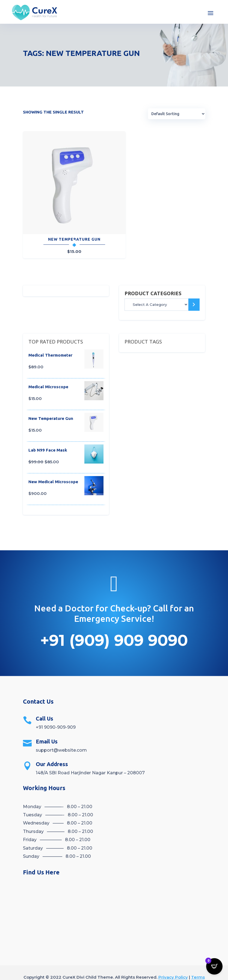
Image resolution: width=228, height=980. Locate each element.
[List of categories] (156, 288)
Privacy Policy (173, 961)
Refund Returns (122, 968)
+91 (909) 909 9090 (114, 624)
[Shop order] (177, 114)
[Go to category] (194, 288)
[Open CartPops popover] (214, 966)
